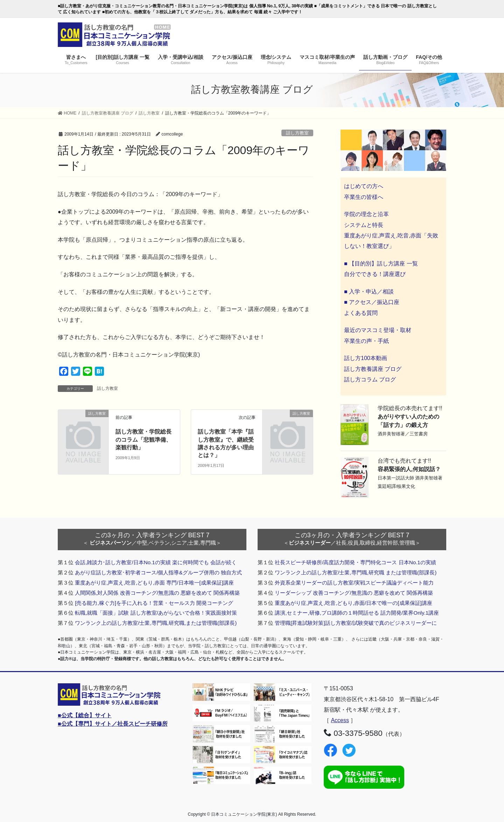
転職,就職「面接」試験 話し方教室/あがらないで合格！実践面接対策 (156, 613)
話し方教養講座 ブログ (373, 369)
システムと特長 (364, 225)
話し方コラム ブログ (370, 379)
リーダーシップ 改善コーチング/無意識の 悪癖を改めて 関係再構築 (354, 593)
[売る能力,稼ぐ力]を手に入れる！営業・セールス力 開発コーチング (154, 603)
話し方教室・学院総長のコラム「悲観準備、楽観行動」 (143, 440)
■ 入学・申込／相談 (369, 292)
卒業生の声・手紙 (366, 341)
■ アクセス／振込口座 (372, 302)
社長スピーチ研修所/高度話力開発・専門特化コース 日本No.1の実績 (355, 562)
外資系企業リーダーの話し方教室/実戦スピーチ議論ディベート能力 (354, 583)
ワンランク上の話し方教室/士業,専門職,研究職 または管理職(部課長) (356, 572)
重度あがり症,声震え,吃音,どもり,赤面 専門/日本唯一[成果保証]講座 (154, 583)
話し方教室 (297, 133)
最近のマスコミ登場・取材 (378, 330)
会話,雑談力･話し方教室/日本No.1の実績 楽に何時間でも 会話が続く (156, 562)
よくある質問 (361, 313)
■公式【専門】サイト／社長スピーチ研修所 (113, 724)
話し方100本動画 (366, 358)
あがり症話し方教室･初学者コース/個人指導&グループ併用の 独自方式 (158, 572)
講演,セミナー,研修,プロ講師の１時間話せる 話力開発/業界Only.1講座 (357, 613)
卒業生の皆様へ (364, 197)
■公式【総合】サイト (85, 715)
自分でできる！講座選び (375, 274)
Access (340, 720)
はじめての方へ (364, 186)
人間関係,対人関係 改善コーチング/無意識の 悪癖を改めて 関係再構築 (157, 593)
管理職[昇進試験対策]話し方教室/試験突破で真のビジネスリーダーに (356, 623)
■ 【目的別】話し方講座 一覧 (381, 264)
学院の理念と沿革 (366, 214)
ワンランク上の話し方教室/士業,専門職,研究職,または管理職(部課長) (156, 623)
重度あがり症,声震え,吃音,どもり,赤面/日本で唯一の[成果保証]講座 (353, 603)
